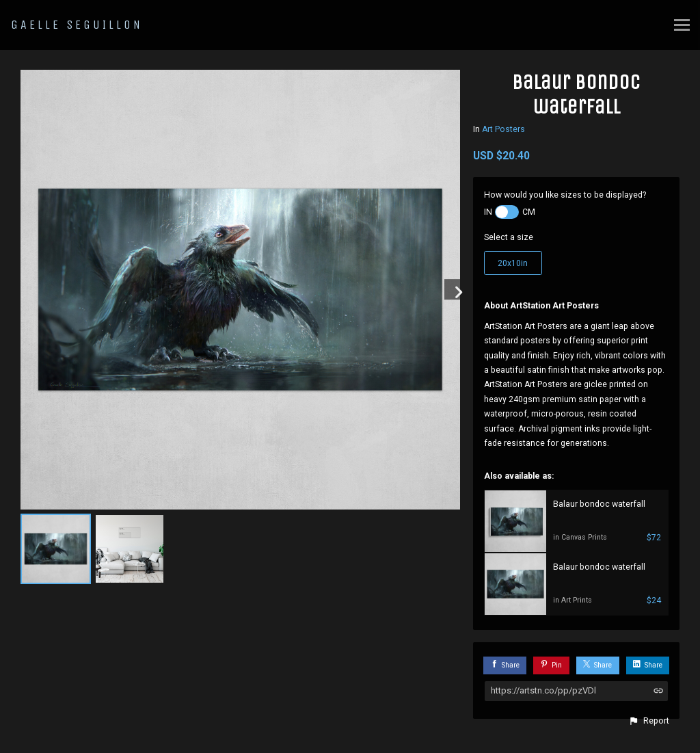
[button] (649, 721)
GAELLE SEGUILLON (77, 25)
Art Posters (503, 129)
